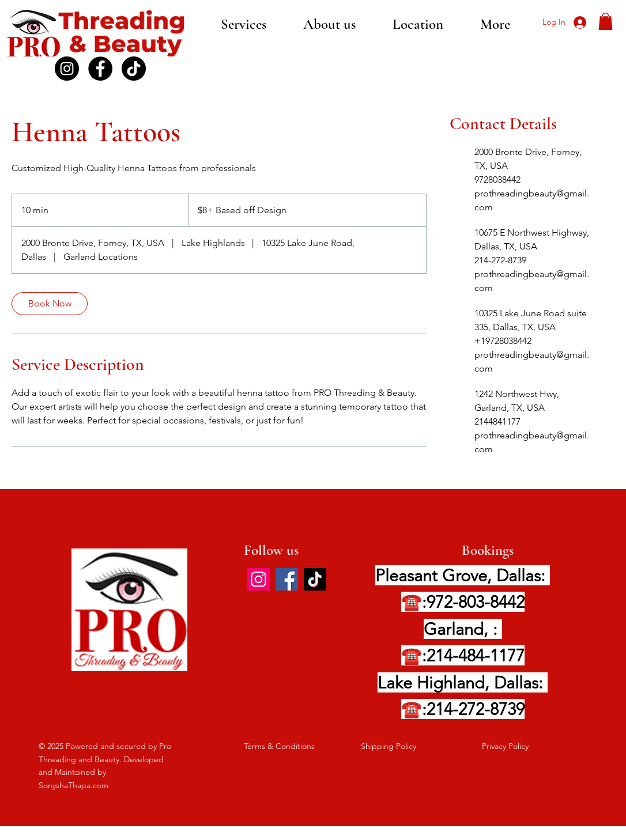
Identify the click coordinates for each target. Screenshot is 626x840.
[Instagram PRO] (67, 69)
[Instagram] (259, 579)
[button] (606, 21)
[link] (50, 304)
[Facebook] (100, 69)
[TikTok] (134, 69)
